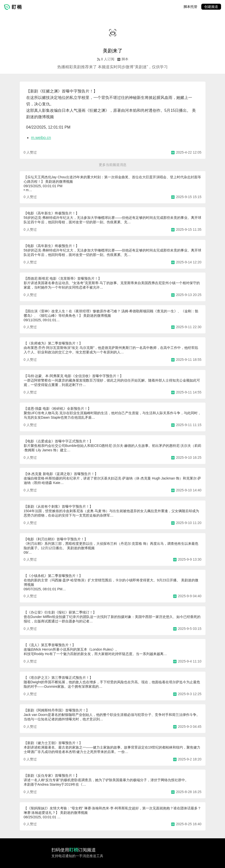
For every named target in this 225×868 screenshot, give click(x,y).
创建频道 (211, 7)
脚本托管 (190, 7)
